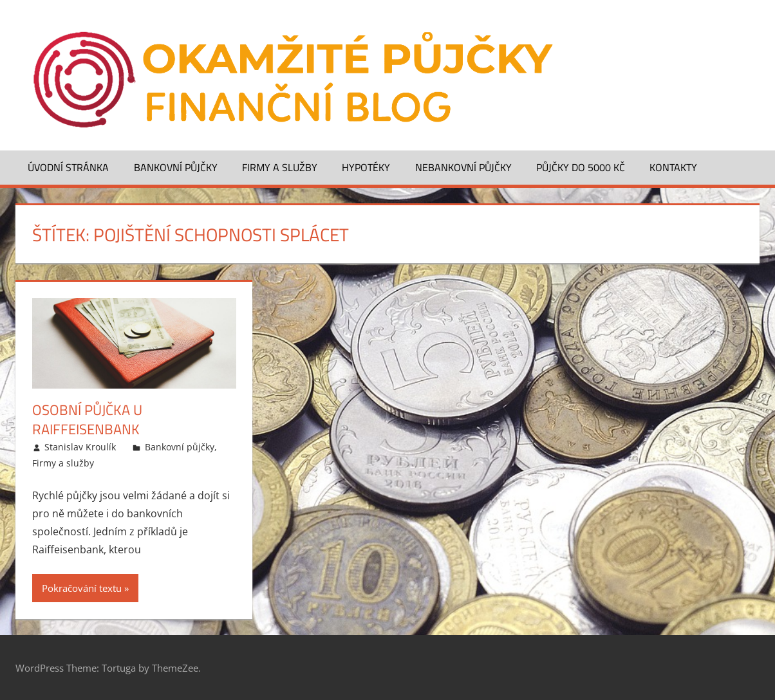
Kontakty (673, 167)
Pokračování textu (82, 588)
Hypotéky (366, 167)
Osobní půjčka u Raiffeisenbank (87, 420)
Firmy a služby (280, 167)
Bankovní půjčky (176, 167)
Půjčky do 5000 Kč (581, 167)
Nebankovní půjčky (463, 167)
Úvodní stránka (68, 167)
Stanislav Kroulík (80, 447)
